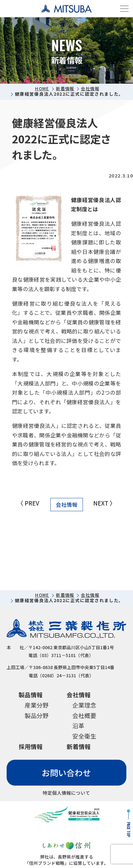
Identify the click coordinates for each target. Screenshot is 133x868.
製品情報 (31, 695)
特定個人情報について (66, 794)
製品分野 (37, 716)
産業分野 (37, 705)
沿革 (78, 726)
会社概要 (84, 716)
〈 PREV (28, 503)
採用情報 (31, 747)
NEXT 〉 (105, 503)
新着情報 (64, 89)
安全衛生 (84, 737)
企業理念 (84, 705)
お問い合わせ (66, 773)
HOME (41, 89)
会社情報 (91, 89)
